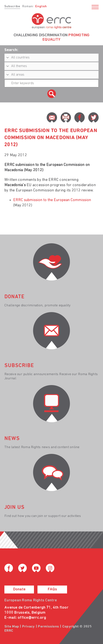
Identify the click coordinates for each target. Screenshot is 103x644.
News (12, 439)
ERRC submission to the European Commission (52, 200)
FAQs (52, 589)
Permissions (48, 627)
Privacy (28, 627)
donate (14, 297)
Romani (28, 6)
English (41, 6)
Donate (19, 589)
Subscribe (12, 6)
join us (14, 508)
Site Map (12, 627)
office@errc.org (32, 618)
